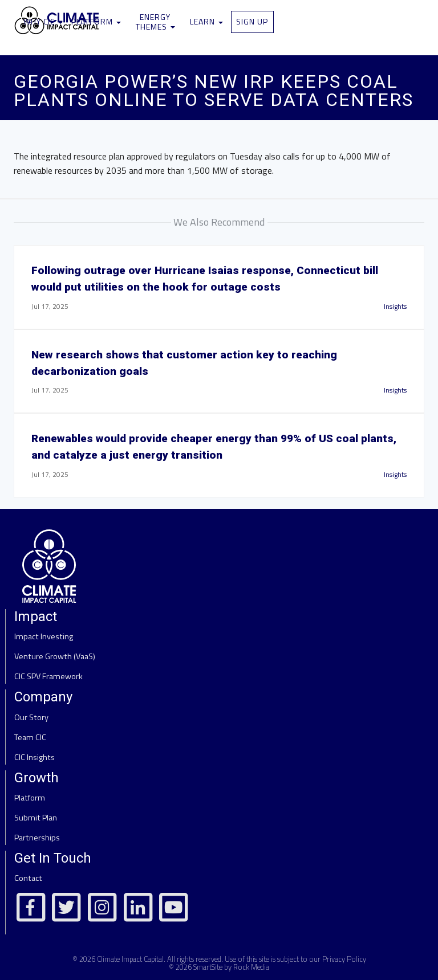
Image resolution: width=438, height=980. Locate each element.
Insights (395, 306)
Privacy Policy (344, 959)
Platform (96, 21)
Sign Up (252, 21)
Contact (28, 878)
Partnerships (37, 838)
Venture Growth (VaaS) (55, 656)
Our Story (31, 717)
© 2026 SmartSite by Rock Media (219, 967)
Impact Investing (44, 636)
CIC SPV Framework (48, 676)
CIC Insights (35, 757)
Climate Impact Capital (130, 959)
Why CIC (43, 21)
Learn (206, 21)
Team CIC (30, 737)
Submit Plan (36, 818)
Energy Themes (155, 22)
